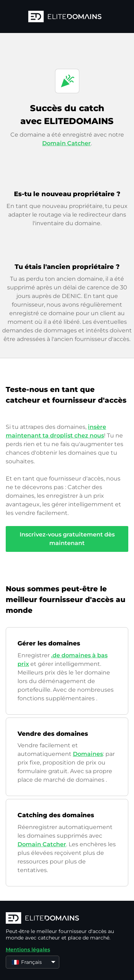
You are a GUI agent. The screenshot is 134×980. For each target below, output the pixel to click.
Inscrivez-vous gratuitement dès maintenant (67, 539)
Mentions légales (28, 950)
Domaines (88, 754)
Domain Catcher (66, 143)
